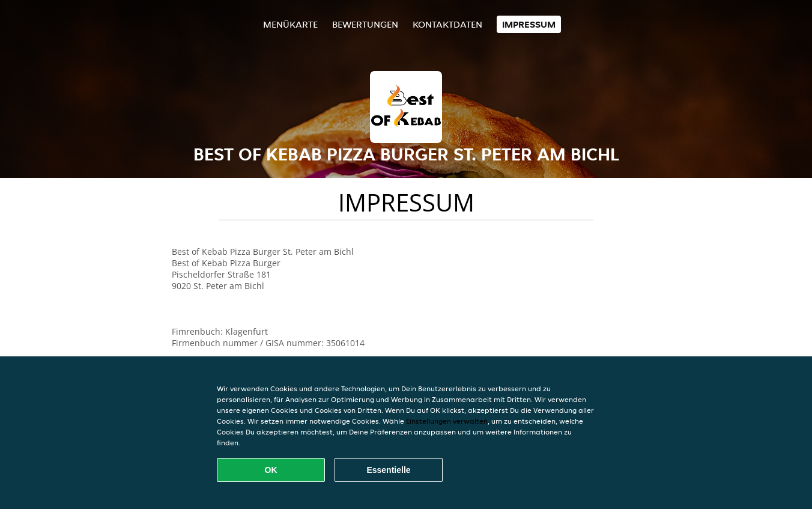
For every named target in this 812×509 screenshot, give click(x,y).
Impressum (529, 24)
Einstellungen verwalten (447, 421)
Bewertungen (365, 24)
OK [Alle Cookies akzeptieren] (271, 470)
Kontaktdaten (447, 24)
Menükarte (290, 24)
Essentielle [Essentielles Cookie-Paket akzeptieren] (388, 470)
